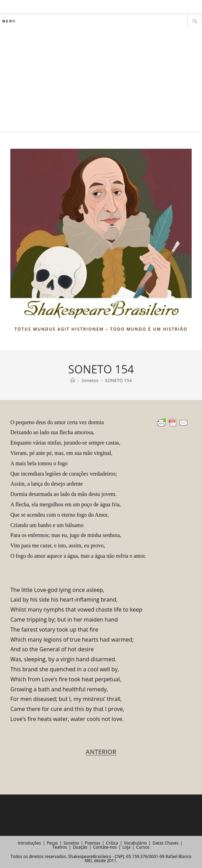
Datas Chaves (166, 843)
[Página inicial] (73, 380)
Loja (127, 847)
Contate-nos (105, 847)
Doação (80, 847)
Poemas (93, 843)
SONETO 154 (118, 380)
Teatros (60, 847)
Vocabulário (135, 843)
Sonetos (71, 843)
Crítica (112, 843)
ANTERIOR (101, 752)
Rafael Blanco (178, 856)
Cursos (143, 847)
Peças (52, 843)
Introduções (29, 843)
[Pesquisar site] (195, 22)
